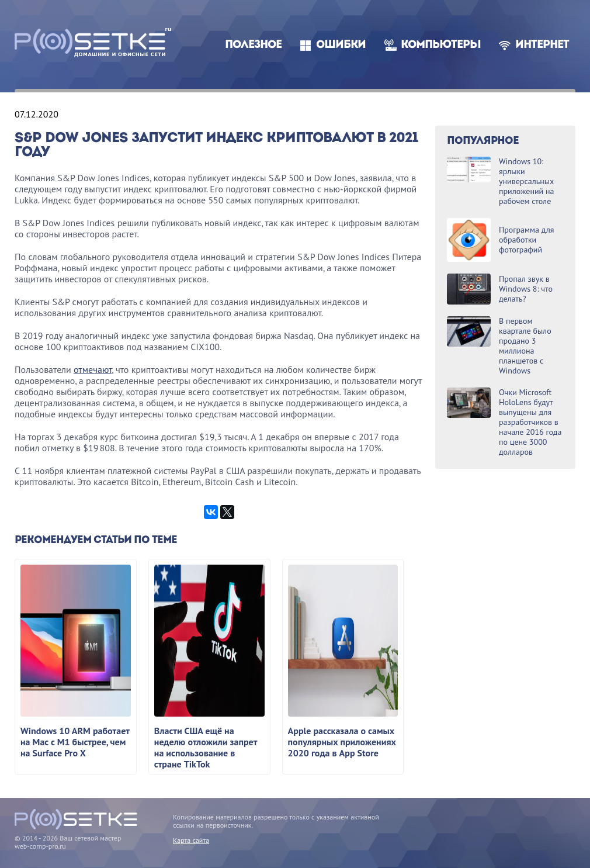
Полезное (253, 45)
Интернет (542, 45)
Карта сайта (191, 840)
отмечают (93, 369)
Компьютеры (441, 45)
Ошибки (341, 45)
